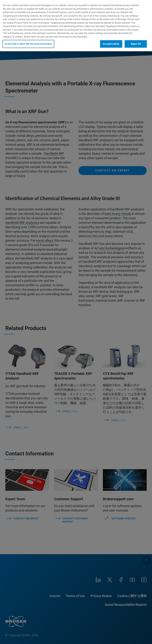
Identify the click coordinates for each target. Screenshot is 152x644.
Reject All (136, 44)
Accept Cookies (111, 44)
